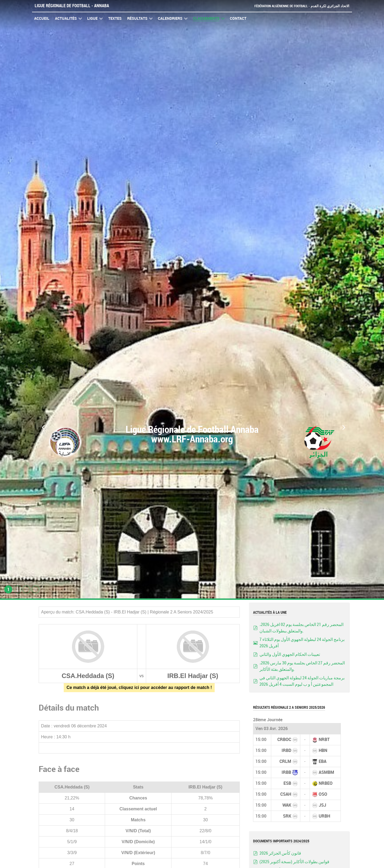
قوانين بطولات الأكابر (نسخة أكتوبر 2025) (294, 862)
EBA (323, 761)
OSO (323, 794)
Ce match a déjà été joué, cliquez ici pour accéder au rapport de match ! (139, 687)
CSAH (286, 794)
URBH (324, 816)
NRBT (324, 740)
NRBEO (326, 783)
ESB (287, 783)
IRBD (286, 750)
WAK (287, 805)
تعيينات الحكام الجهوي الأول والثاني (290, 654)
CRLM (285, 761)
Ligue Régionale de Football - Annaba (72, 6)
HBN (323, 750)
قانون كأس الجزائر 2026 (280, 853)
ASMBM (326, 772)
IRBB (286, 772)
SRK (287, 816)
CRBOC (284, 740)
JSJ (322, 805)
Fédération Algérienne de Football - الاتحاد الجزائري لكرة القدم (302, 6)
